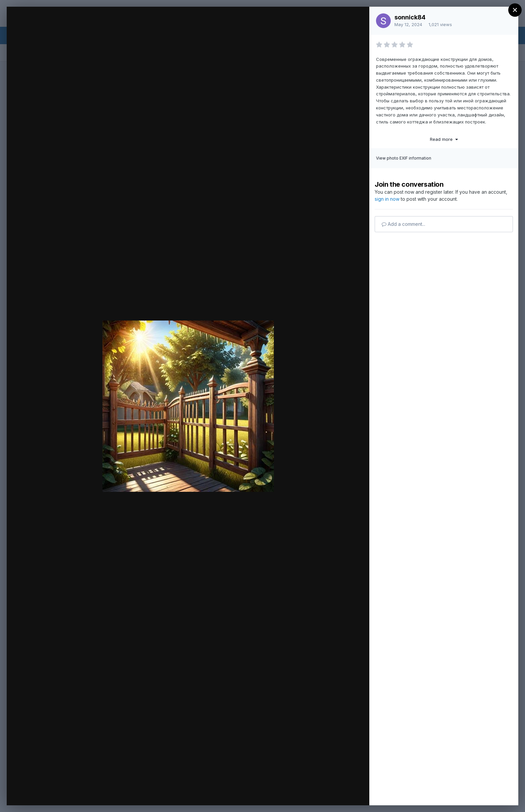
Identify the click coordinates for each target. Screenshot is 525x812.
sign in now (387, 199)
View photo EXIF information (404, 158)
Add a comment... (403, 224)
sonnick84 (410, 17)
